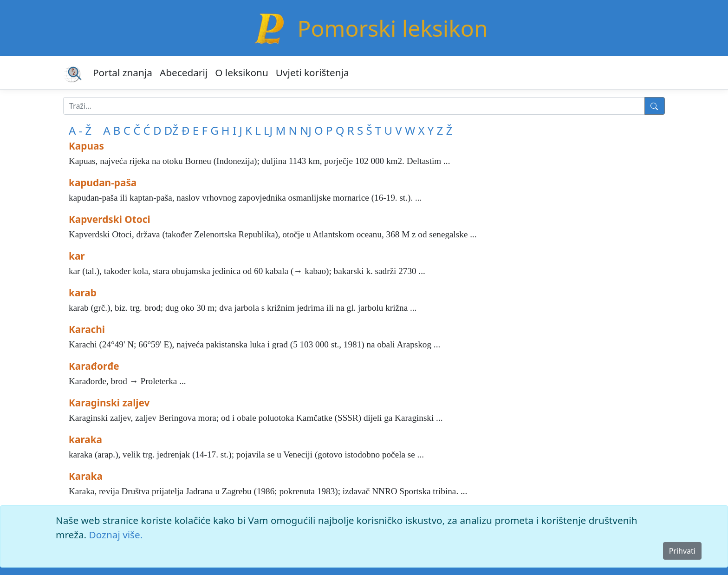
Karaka (86, 476)
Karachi (87, 329)
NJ (306, 130)
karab (83, 293)
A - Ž (80, 130)
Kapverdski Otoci (110, 219)
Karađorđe (94, 366)
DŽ (172, 130)
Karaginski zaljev (109, 403)
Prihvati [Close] (682, 551)
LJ (268, 130)
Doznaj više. (116, 535)
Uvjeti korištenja (312, 72)
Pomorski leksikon (392, 28)
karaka (85, 439)
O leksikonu (242, 72)
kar (77, 256)
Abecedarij (184, 72)
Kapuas (86, 146)
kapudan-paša (103, 183)
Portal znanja (123, 72)
